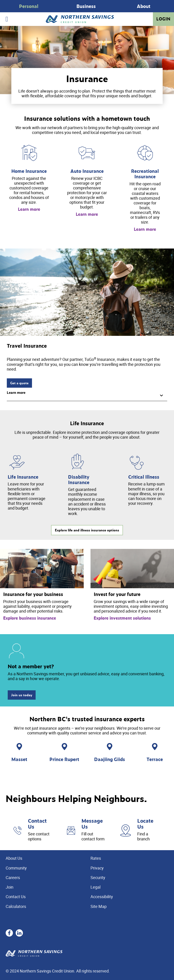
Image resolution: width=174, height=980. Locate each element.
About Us (14, 858)
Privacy (97, 868)
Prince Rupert (64, 759)
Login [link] (163, 19)
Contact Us (37, 824)
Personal (29, 6)
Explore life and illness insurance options (87, 530)
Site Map (99, 906)
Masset (19, 759)
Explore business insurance (30, 618)
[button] (87, 395)
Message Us (92, 824)
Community (16, 868)
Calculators (16, 906)
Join (10, 887)
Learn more (29, 209)
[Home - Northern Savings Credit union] (80, 19)
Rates (96, 858)
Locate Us (145, 824)
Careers (13, 877)
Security (98, 877)
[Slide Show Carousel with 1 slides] (87, 6)
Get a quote (19, 383)
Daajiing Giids (110, 759)
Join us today (22, 695)
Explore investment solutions (122, 618)
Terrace (155, 759)
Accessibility (102, 897)
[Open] (7, 19)
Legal (96, 887)
